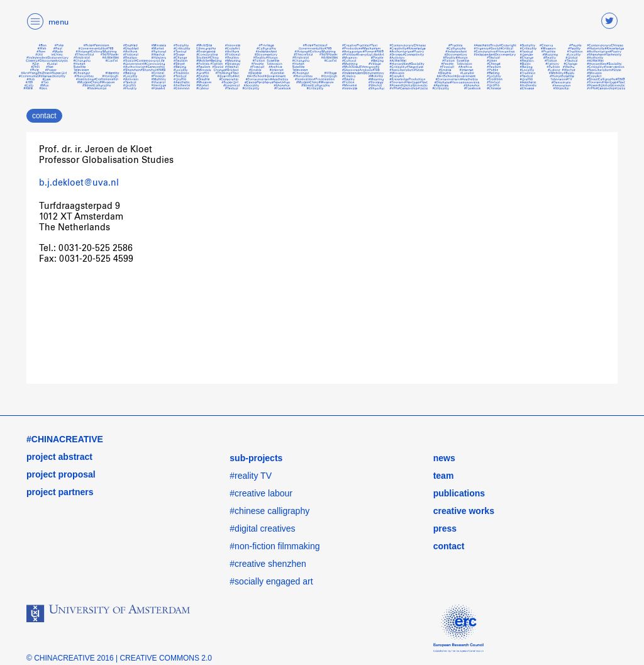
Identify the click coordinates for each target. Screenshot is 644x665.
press (445, 528)
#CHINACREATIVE (65, 439)
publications (459, 493)
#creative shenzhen (268, 564)
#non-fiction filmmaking (275, 546)
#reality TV (251, 476)
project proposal (61, 474)
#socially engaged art (271, 581)
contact (44, 116)
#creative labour (261, 493)
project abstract (59, 457)
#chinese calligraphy (269, 511)
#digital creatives (262, 528)
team (444, 476)
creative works (464, 511)
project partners (60, 492)
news (444, 458)
